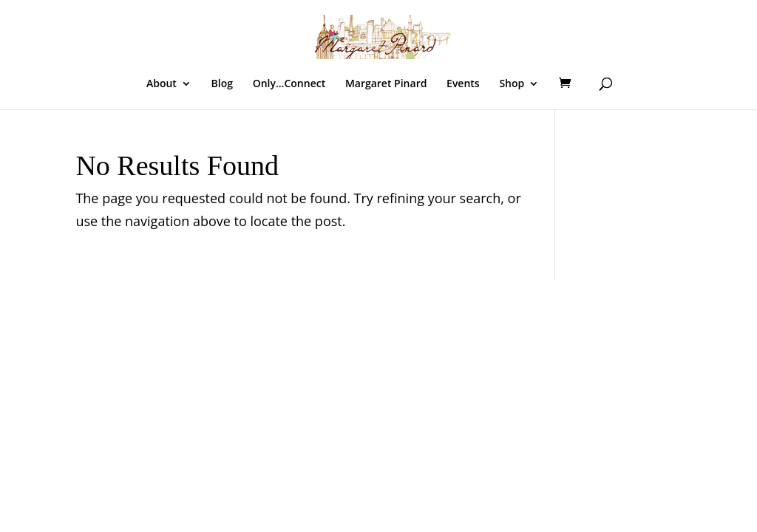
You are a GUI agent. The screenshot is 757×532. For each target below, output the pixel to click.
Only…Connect (289, 84)
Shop (512, 84)
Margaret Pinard (386, 84)
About (162, 84)
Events (463, 84)
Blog (222, 84)
